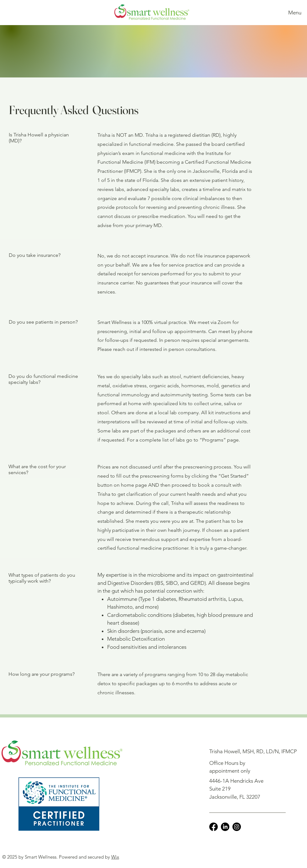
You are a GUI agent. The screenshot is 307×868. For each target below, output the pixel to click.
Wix (115, 857)
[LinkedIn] (225, 827)
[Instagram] (237, 827)
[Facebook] (213, 827)
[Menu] (294, 13)
